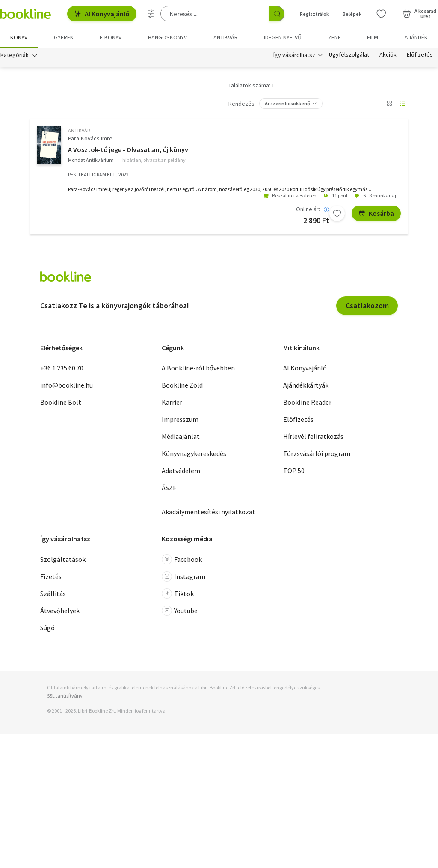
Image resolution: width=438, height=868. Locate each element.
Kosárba (376, 214)
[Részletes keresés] (151, 14)
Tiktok (178, 594)
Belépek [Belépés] (352, 14)
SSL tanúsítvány (65, 696)
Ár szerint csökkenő (287, 103)
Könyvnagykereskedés (194, 454)
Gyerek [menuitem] (64, 37)
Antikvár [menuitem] (226, 37)
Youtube (180, 611)
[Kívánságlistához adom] (337, 214)
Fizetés (51, 576)
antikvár (79, 130)
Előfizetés (420, 55)
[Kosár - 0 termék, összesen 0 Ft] (419, 14)
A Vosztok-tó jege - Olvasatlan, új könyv (128, 150)
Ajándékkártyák (306, 385)
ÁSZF (169, 488)
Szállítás (53, 594)
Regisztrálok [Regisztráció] (314, 14)
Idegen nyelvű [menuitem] (283, 37)
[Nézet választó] (389, 104)
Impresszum (180, 420)
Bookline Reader (307, 403)
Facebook (182, 559)
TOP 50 (294, 471)
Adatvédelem (181, 471)
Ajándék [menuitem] (416, 37)
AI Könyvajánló (102, 14)
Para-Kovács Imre (90, 138)
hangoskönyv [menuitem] (167, 37)
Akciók (388, 55)
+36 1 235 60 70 (62, 368)
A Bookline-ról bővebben (198, 368)
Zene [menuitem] (334, 37)
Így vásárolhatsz (294, 55)
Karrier (172, 403)
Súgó (47, 628)
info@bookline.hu (67, 385)
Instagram (183, 576)
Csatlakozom (367, 306)
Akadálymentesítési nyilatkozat (209, 512)
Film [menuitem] (373, 37)
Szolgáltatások (63, 559)
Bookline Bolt (61, 403)
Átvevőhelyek (60, 611)
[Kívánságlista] (381, 14)
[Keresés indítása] (277, 14)
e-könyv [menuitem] (111, 37)
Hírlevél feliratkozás (313, 437)
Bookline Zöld (182, 385)
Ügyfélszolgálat (349, 55)
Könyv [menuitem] (19, 37)
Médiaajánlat (181, 437)
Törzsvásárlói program (317, 454)
